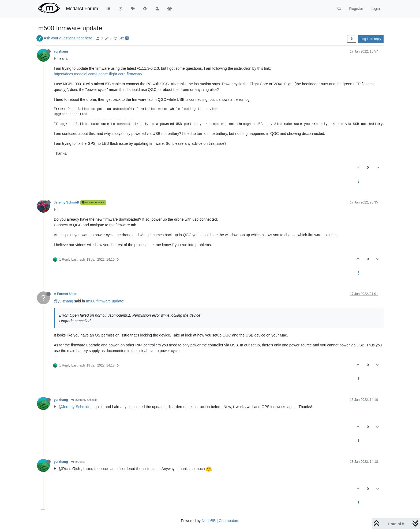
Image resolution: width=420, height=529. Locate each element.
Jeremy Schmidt (67, 202)
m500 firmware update (105, 301)
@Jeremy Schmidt (84, 400)
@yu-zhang (63, 301)
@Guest (78, 462)
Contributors (229, 521)
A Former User (65, 294)
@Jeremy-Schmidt (74, 407)
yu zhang (61, 51)
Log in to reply (371, 39)
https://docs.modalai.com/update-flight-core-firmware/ (98, 74)
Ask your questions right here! (68, 38)
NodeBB (209, 521)
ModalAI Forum (82, 9)
